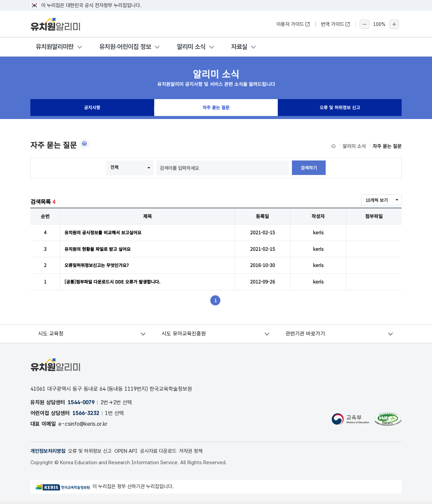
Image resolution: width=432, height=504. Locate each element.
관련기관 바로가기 (306, 335)
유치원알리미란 (55, 47)
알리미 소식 (191, 47)
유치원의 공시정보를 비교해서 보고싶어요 (106, 233)
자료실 (239, 47)
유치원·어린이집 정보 (125, 47)
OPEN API (134, 453)
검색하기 (309, 168)
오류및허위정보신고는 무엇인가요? (99, 266)
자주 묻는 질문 (216, 109)
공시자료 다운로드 (169, 453)
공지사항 (92, 109)
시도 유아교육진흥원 (184, 335)
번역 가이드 (336, 24)
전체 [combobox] (114, 167)
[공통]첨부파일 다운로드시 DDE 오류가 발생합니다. (116, 283)
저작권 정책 (204, 453)
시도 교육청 (51, 335)
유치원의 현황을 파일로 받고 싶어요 (100, 249)
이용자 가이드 (293, 24)
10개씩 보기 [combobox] (376, 200)
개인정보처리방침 (49, 453)
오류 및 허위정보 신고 (340, 109)
